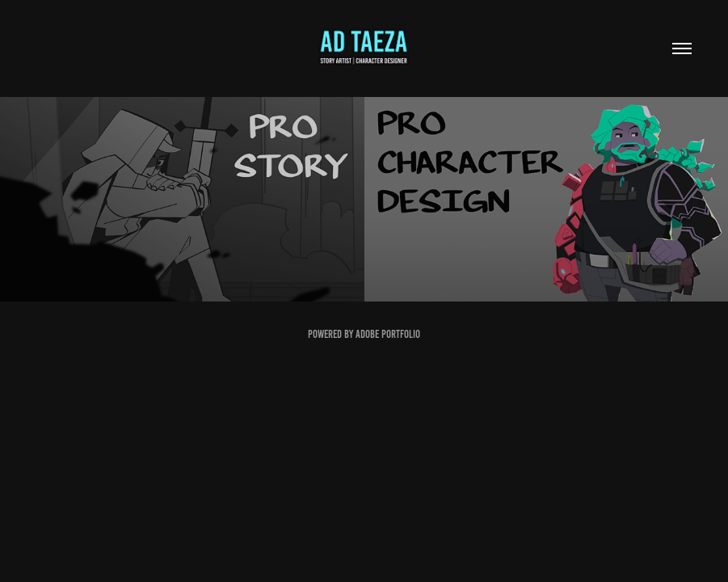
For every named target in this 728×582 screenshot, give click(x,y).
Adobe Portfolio (388, 334)
